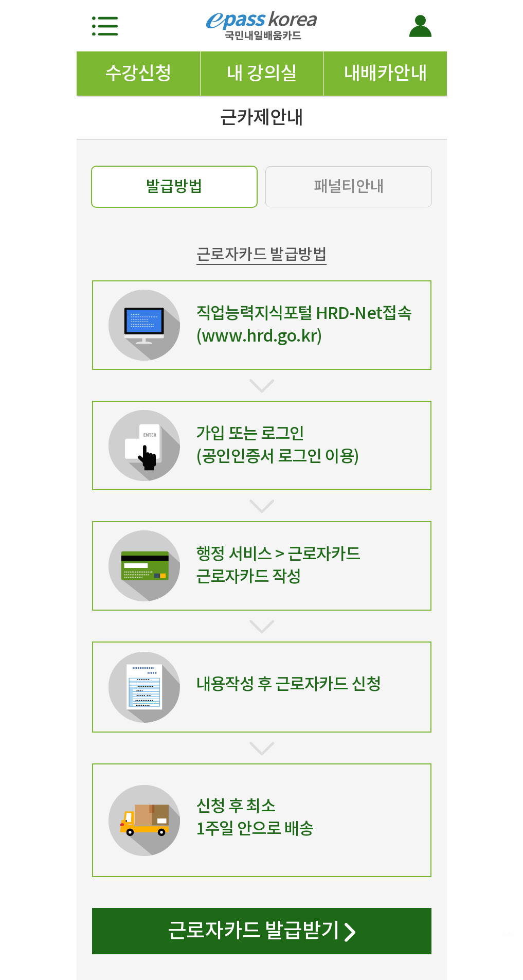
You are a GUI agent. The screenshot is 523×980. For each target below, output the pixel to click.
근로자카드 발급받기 (261, 933)
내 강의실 (261, 73)
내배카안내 (385, 73)
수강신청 (138, 73)
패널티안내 (349, 186)
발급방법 (174, 186)
